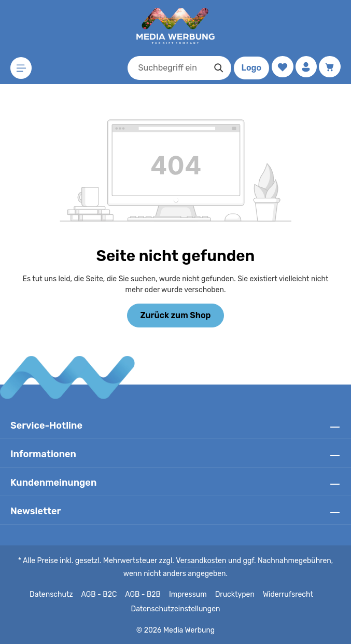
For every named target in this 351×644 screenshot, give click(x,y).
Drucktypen (234, 595)
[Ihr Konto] (305, 67)
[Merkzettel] (281, 67)
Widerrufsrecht (284, 595)
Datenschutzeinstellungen (175, 609)
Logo (249, 68)
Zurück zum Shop (175, 315)
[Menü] (22, 68)
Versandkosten (191, 561)
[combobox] (165, 68)
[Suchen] (216, 68)
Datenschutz (55, 595)
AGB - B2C (101, 595)
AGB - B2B (145, 595)
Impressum (189, 595)
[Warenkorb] (329, 67)
